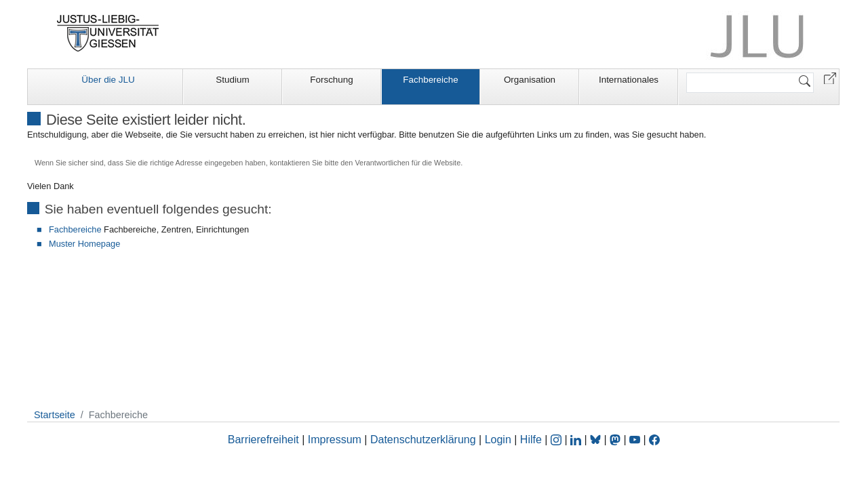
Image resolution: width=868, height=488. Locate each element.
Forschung (332, 80)
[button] (830, 78)
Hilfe (531, 440)
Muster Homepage (84, 244)
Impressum (335, 440)
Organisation (530, 80)
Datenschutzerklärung (423, 440)
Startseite (55, 415)
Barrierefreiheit (263, 440)
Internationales (629, 80)
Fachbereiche (430, 80)
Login (500, 440)
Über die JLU (108, 80)
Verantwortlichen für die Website (408, 163)
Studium (232, 80)
